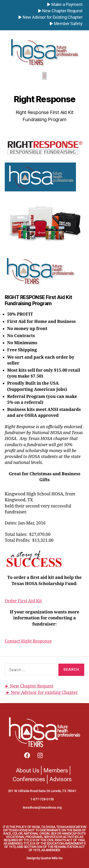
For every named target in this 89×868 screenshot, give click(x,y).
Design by (34, 858)
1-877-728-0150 (42, 799)
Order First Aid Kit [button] (23, 601)
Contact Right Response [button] (28, 641)
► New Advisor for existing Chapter (41, 693)
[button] (44, 76)
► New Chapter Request (29, 686)
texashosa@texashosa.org (42, 807)
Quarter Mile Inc (52, 858)
